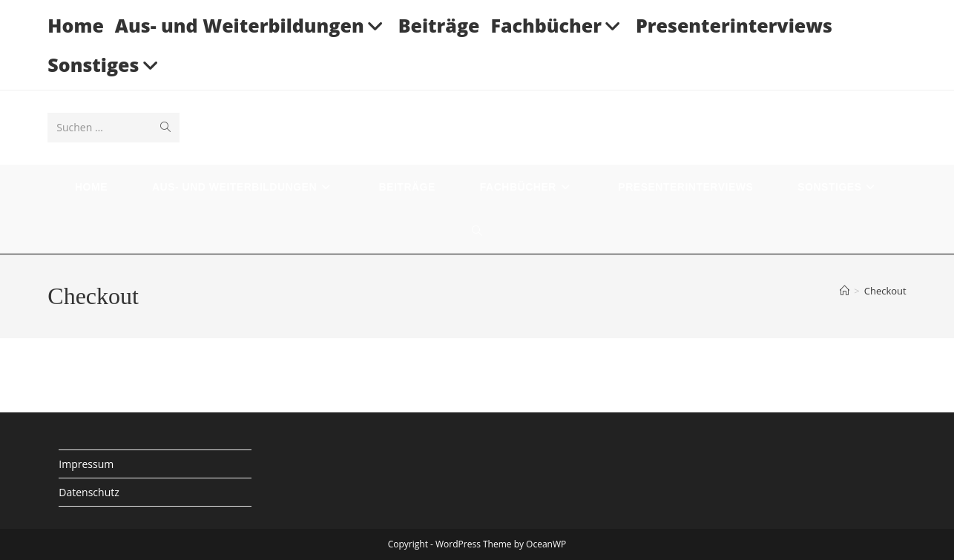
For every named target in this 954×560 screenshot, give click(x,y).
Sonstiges (105, 65)
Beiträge (439, 25)
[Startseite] (845, 291)
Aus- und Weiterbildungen (251, 25)
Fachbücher (557, 25)
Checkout (885, 291)
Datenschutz (89, 492)
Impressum (86, 464)
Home (76, 25)
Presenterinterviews (734, 25)
